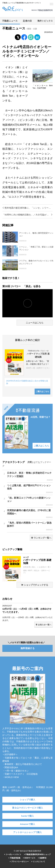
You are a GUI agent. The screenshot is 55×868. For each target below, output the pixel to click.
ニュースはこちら (35, 323)
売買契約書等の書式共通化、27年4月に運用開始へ (30, 514)
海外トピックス (45, 21)
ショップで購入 (27, 800)
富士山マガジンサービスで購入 (28, 808)
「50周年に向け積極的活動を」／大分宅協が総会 (27, 215)
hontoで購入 (27, 816)
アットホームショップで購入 (27, 832)
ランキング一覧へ (41, 538)
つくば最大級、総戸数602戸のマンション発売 (30, 489)
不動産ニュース (10, 21)
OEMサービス (29, 858)
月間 (29, 462)
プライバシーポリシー (19, 862)
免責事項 (42, 858)
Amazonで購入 (27, 824)
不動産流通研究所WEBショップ (37, 854)
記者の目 (27, 21)
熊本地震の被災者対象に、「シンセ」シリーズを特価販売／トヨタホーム (27, 208)
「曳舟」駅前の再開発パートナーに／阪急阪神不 (30, 526)
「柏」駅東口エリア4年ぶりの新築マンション (30, 501)
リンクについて (38, 862)
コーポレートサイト (13, 854)
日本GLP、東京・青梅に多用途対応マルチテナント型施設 (30, 476)
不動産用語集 (14, 858)
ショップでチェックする (35, 585)
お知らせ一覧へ (43, 625)
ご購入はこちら (42, 391)
